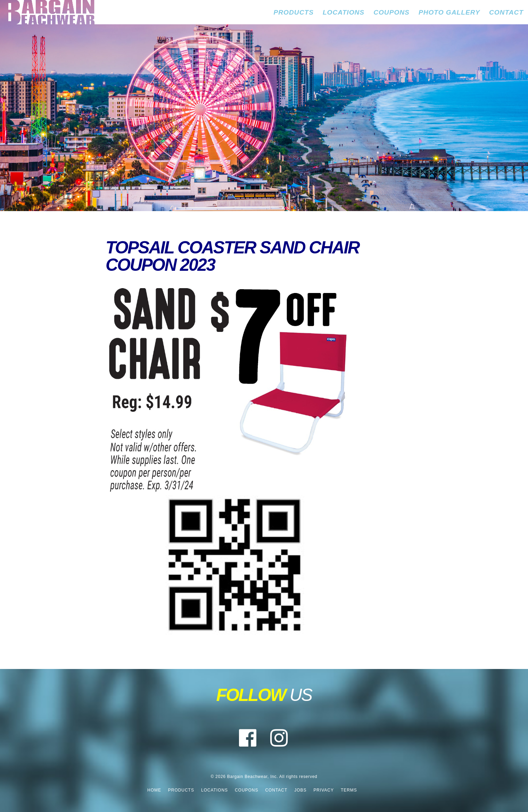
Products (294, 12)
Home (154, 790)
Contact (506, 12)
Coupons (391, 12)
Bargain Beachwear (47, 12)
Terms (349, 790)
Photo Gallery (449, 12)
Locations (344, 12)
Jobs (300, 790)
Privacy (324, 790)
